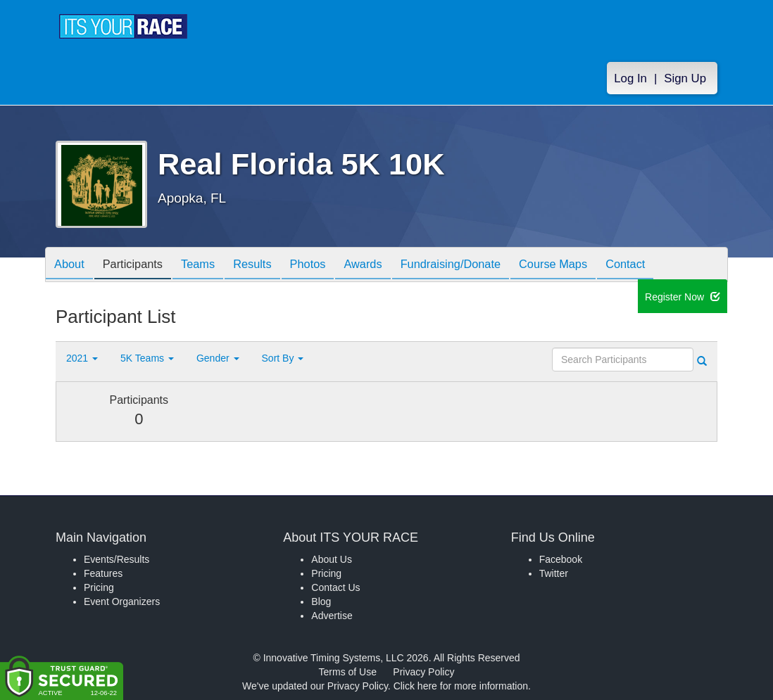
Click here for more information (461, 686)
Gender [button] (218, 358)
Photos (332, 266)
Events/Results (117, 559)
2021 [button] (82, 358)
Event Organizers (122, 602)
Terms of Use (348, 672)
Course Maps (595, 266)
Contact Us (335, 587)
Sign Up (685, 78)
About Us (332, 559)
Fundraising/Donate (486, 266)
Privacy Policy (423, 672)
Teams (212, 266)
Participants (141, 266)
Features (103, 573)
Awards (392, 266)
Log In (630, 78)
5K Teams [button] (147, 358)
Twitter (554, 573)
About (72, 266)
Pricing (99, 587)
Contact (673, 266)
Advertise (332, 616)
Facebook (561, 559)
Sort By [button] (283, 358)
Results (271, 266)
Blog (321, 602)
